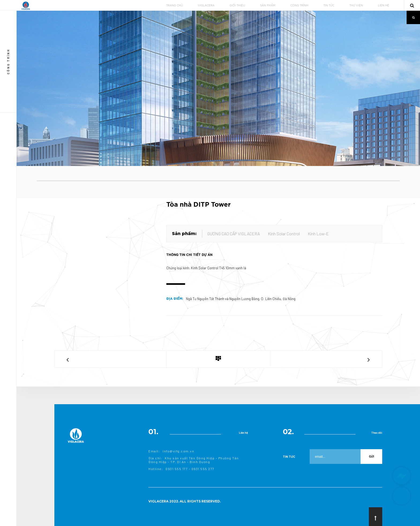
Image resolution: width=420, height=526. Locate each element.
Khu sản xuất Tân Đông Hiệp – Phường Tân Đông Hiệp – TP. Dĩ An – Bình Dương (194, 460)
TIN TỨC (329, 6)
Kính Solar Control (284, 234)
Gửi (371, 457)
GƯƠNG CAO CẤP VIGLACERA (234, 234)
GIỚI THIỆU (237, 6)
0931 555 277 (203, 469)
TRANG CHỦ (175, 6)
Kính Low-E (318, 234)
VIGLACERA (206, 6)
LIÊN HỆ (384, 6)
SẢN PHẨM (268, 6)
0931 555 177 (177, 469)
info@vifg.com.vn (178, 451)
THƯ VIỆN (356, 6)
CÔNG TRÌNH (299, 6)
